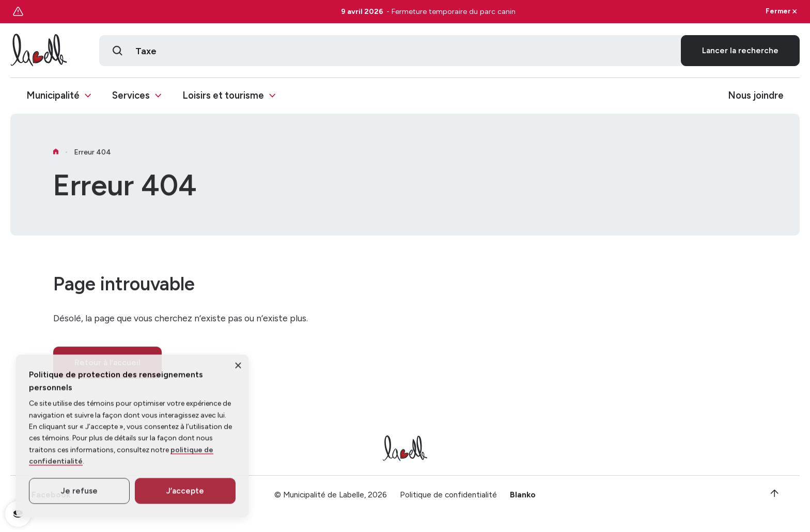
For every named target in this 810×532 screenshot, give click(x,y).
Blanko (523, 500)
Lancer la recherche (740, 50)
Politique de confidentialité (448, 500)
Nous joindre (756, 96)
